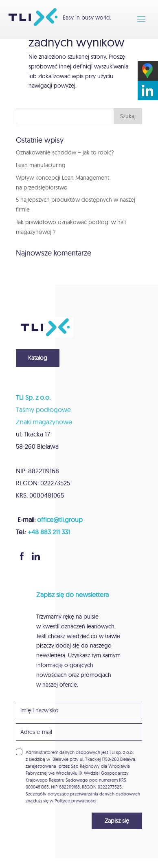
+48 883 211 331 (49, 532)
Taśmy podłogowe (43, 410)
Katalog (38, 358)
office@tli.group (60, 520)
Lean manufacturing (41, 165)
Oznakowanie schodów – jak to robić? (65, 152)
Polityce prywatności (75, 801)
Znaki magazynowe (44, 422)
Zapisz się (117, 821)
